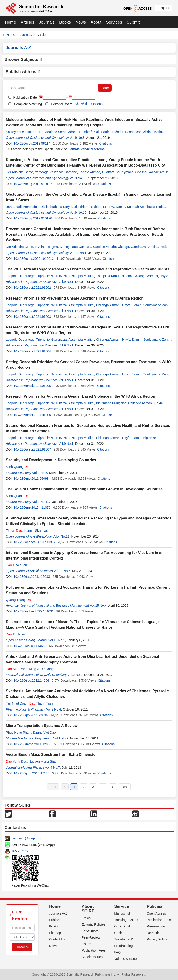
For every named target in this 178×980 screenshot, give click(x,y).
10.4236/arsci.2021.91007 (32, 449)
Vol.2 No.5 (40, 473)
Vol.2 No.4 (75, 675)
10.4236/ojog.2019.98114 (32, 143)
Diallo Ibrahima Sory (55, 207)
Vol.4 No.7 (52, 767)
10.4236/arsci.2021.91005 (32, 386)
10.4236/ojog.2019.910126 (33, 218)
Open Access (156, 913)
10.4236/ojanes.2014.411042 (34, 542)
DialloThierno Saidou (86, 207)
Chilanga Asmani (146, 276)
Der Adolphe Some (20, 247)
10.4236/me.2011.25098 (31, 479)
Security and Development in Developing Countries (51, 460)
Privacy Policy (157, 939)
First (53, 787)
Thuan (14, 531)
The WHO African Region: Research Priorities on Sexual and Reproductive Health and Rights (88, 269)
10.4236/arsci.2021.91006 (32, 415)
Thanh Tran (41, 703)
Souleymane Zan (156, 305)
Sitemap (55, 933)
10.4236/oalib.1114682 (30, 646)
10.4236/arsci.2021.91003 (32, 317)
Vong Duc (16, 761)
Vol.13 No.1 (57, 640)
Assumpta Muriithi (81, 276)
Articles (27, 22)
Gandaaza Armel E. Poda (149, 247)
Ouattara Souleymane (118, 172)
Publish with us (23, 72)
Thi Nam (16, 634)
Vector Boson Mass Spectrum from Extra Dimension (52, 755)
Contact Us (57, 939)
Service (122, 906)
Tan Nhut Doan (17, 703)
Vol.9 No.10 (78, 178)
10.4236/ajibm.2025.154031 (34, 611)
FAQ (117, 952)
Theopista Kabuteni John (114, 276)
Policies (155, 906)
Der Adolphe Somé (53, 132)
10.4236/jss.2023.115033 (32, 577)
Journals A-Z (58, 913)
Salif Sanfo (102, 132)
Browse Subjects (23, 59)
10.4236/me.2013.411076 (32, 507)
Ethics (86, 918)
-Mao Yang (17, 669)
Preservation (156, 926)
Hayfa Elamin (132, 305)
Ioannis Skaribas (36, 531)
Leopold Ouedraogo (20, 276)
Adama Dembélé (80, 132)
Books (65, 22)
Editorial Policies (94, 924)
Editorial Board (62, 104)
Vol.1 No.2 (61, 738)
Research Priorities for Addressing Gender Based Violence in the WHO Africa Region (81, 396)
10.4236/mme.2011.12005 (32, 744)
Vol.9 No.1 (66, 282)
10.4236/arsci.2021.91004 (32, 351)
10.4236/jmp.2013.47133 (31, 773)
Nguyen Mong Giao (43, 761)
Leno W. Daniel (114, 207)
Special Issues (92, 957)
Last (125, 787)
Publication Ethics (160, 920)
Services (114, 22)
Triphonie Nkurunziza (52, 276)
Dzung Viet (44, 733)
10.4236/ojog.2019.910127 (33, 184)
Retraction (154, 933)
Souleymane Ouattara (22, 132)
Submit (133, 22)
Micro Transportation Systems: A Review (42, 726)
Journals (47, 22)
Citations (105, 143)
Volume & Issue (125, 959)
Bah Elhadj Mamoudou (22, 207)
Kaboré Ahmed (89, 172)
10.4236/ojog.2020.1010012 (34, 259)
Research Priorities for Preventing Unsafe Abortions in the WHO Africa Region (75, 298)
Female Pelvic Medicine (87, 149)
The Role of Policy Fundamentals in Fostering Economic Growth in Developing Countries (84, 489)
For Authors (90, 931)
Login (163, 8)
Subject (55, 920)
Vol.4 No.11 (41, 502)
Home (10, 22)
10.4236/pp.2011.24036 (31, 715)
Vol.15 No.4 (98, 606)
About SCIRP (88, 909)
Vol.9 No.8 (77, 138)
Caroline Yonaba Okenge (111, 247)
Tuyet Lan (17, 565)
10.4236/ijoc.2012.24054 (31, 680)
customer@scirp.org (26, 838)
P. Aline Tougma (46, 247)
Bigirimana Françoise (111, 403)
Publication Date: (25, 97)
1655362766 (21, 851)
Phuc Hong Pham (19, 733)
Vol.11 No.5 (62, 571)
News (81, 22)
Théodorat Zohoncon (126, 132)
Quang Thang (19, 600)
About (96, 22)
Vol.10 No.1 (78, 253)
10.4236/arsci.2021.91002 (32, 288)
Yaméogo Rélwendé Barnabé (56, 172)
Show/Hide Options (89, 104)
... (103, 787)
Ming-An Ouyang (41, 669)
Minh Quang (18, 467)
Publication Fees (94, 950)
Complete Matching (28, 104)
